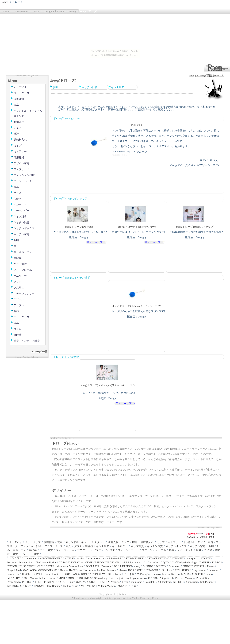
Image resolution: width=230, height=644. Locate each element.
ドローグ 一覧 (39, 352)
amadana (81, 558)
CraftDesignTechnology (184, 562)
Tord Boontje (54, 586)
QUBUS (92, 582)
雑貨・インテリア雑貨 (27, 341)
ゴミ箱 (18, 329)
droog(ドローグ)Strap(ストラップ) (195, 215)
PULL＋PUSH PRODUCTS (50, 582)
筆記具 (18, 258)
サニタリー (20, 276)
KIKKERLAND (70, 574)
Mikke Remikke (48, 578)
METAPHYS (14, 578)
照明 (16, 240)
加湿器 (18, 199)
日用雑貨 (19, 157)
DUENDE (148, 566)
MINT (62, 578)
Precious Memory (185, 578)
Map (36, 11)
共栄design (143, 574)
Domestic (106, 566)
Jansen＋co (14, 574)
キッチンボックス (24, 228)
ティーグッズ (21, 317)
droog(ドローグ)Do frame (79, 215)
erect (178, 566)
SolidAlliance (207, 582)
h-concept (90, 570)
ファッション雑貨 (24, 175)
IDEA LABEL (136, 570)
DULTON (161, 566)
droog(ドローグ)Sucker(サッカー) (137, 215)
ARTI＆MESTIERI (134, 558)
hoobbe (101, 570)
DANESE (204, 562)
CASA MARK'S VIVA (71, 562)
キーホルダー (21, 211)
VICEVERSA (88, 586)
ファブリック (21, 169)
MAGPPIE (198, 574)
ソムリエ (19, 288)
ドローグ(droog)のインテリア (70, 198)
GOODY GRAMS (48, 570)
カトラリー (20, 152)
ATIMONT (178, 558)
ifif (162, 570)
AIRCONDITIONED (51, 558)
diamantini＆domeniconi (70, 566)
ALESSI (69, 558)
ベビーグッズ (21, 93)
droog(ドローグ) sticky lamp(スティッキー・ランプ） (108, 375)
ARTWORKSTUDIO (158, 558)
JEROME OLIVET (32, 574)
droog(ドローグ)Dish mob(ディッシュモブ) (137, 295)
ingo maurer (200, 570)
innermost (214, 570)
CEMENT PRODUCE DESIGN (102, 562)
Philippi (164, 578)
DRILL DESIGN (123, 566)
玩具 (16, 323)
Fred (18, 570)
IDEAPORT (152, 570)
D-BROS (217, 562)
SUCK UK (26, 586)
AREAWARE (114, 558)
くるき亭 (129, 574)
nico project (117, 578)
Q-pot (70, 582)
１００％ (14, 558)
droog (73, 11)
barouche (12, 562)
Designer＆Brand (54, 11)
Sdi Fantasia (164, 582)
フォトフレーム (23, 270)
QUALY (80, 582)
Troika (66, 586)
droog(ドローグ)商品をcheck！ (206, 75)
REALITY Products (109, 582)
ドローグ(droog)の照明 (66, 357)
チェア (18, 128)
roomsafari (137, 582)
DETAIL (50, 566)
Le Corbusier (151, 562)
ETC (133, 586)
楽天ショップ (95, 242)
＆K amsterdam (96, 558)
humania (112, 570)
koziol (118, 574)
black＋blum (26, 562)
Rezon (125, 582)
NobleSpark (132, 578)
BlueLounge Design (46, 562)
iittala (169, 570)
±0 (171, 578)
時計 (16, 134)
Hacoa (63, 570)
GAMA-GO (30, 570)
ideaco (122, 570)
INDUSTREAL (183, 570)
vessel (75, 586)
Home (4, 2)
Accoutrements (30, 558)
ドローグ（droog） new (67, 118)
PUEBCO (27, 582)
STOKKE (13, 586)
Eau (171, 566)
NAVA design (101, 578)
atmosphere (192, 558)
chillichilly (127, 562)
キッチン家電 (21, 234)
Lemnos (156, 574)
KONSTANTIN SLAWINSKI (97, 574)
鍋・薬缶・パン (23, 252)
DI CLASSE (92, 566)
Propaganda (14, 582)
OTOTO (152, 578)
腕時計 (18, 335)
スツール (19, 299)
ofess (143, 578)
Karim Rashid (52, 574)
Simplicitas (192, 582)
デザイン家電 (21, 163)
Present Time (203, 578)
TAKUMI (39, 586)
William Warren (106, 586)
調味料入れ (20, 140)
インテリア (20, 205)
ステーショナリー (24, 293)
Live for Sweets (170, 574)
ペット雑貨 (20, 264)
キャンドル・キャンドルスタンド (28, 113)
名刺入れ (19, 122)
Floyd (11, 570)
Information (21, 11)
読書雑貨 (19, 99)
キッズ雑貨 (20, 217)
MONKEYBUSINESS (80, 578)
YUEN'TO (123, 586)
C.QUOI (165, 562)
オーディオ (20, 87)
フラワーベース (23, 181)
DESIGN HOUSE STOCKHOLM (25, 566)
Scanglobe (150, 582)
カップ (18, 146)
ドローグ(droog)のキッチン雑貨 (72, 278)
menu (209, 574)
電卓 (16, 105)
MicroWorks (30, 578)
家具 (16, 187)
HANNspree (76, 570)
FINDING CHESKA (194, 566)
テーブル (19, 305)
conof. (139, 562)
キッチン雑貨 (21, 222)
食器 (16, 311)
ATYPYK (206, 558)
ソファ (18, 282)
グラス (18, 193)
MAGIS (185, 574)
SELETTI (179, 582)
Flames (211, 566)
